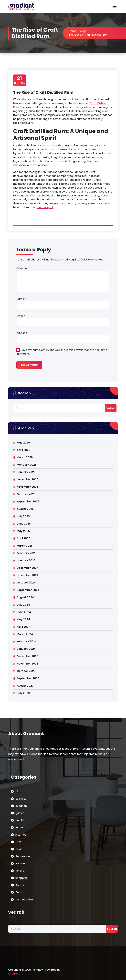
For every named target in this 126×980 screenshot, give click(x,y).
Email (21, 316)
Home (73, 31)
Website (22, 333)
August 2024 (25, 597)
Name (21, 299)
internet (21, 835)
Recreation (23, 856)
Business (21, 799)
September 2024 (28, 590)
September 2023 (28, 678)
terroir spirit (45, 207)
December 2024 (28, 568)
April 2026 (23, 450)
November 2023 (27, 664)
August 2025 (25, 509)
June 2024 (24, 612)
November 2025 (27, 487)
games (20, 813)
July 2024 (23, 605)
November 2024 (28, 575)
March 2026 (25, 457)
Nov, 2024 (20, 80)
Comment (24, 268)
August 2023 (25, 686)
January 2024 (26, 649)
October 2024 (26, 583)
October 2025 (26, 494)
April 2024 (24, 627)
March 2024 (25, 634)
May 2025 (23, 531)
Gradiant (14, 974)
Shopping (21, 878)
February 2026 (27, 465)
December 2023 (27, 656)
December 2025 (27, 479)
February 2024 (27, 642)
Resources (22, 864)
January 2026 (26, 472)
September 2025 (28, 502)
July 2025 (23, 516)
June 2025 (24, 524)
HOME (19, 827)
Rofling (20, 871)
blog (83, 31)
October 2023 (26, 671)
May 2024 (23, 619)
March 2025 (25, 546)
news (19, 849)
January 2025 (26, 560)
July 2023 (23, 693)
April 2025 (23, 538)
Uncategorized (25, 900)
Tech (19, 892)
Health (20, 820)
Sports (20, 885)
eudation (21, 806)
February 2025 (27, 553)
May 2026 (23, 443)
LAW (18, 842)
